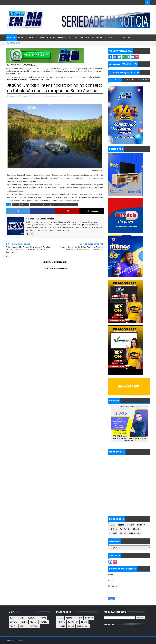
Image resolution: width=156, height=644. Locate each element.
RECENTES (115, 80)
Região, (69, 96)
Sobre (68, 77)
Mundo (24, 622)
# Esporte (25, 205)
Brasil (21, 38)
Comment (93, 211)
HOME (12, 38)
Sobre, (75, 96)
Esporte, (40, 96)
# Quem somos (54, 205)
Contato (112, 38)
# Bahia (16, 205)
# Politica (43, 205)
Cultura (32, 618)
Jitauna (113, 529)
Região (40, 38)
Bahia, (35, 96)
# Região (65, 205)
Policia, (46, 96)
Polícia (73, 38)
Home (9, 77)
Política (85, 38)
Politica (40, 77)
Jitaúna (51, 38)
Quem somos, (61, 96)
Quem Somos (126, 38)
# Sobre (74, 205)
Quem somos (50, 77)
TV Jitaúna (98, 38)
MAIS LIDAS (129, 80)
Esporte (62, 38)
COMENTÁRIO (143, 80)
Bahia (30, 38)
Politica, (52, 96)
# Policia (34, 205)
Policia (32, 77)
